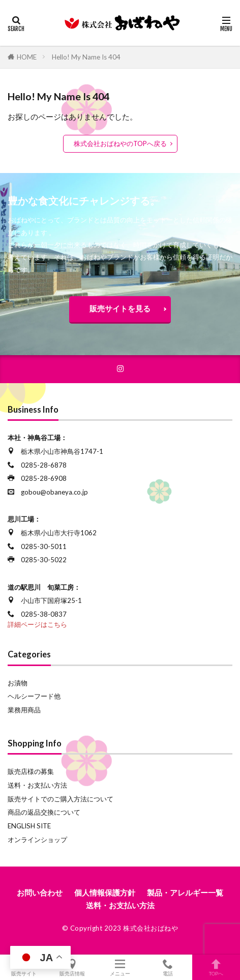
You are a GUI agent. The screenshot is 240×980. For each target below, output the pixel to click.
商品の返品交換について (44, 812)
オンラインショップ (37, 840)
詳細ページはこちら (37, 624)
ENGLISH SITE (29, 826)
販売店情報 (72, 967)
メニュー (120, 967)
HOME (27, 57)
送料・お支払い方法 (37, 785)
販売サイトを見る (120, 308)
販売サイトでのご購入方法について (61, 799)
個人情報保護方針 (105, 892)
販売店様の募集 (31, 771)
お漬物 (18, 683)
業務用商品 (24, 710)
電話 (168, 967)
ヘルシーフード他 (34, 696)
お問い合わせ (40, 892)
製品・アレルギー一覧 (185, 892)
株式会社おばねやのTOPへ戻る (120, 143)
